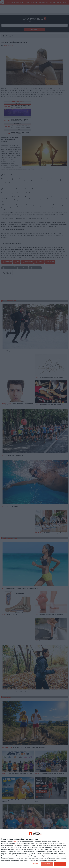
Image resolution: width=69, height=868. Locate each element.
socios (15, 842)
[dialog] (34, 849)
